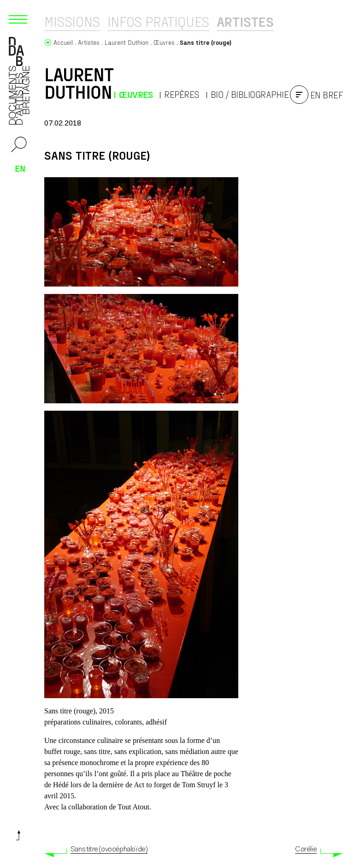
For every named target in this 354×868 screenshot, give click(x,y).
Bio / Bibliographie (250, 94)
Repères (182, 94)
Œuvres (136, 94)
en (20, 168)
